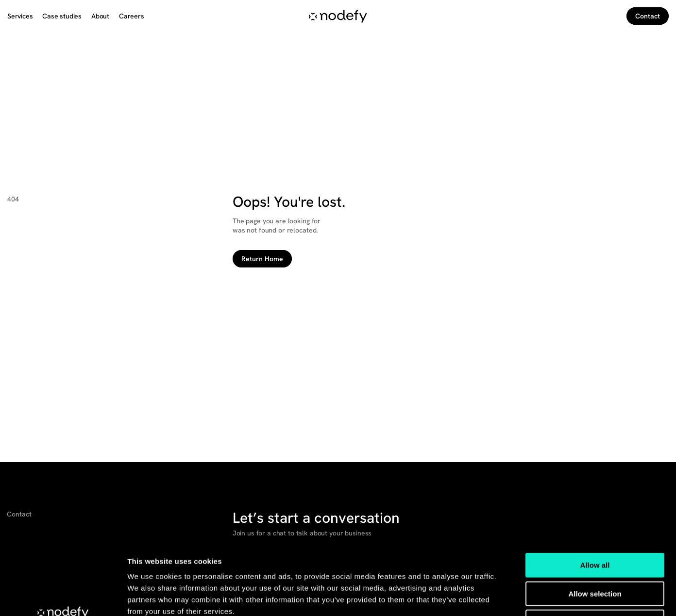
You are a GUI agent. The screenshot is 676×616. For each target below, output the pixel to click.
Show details (510, 597)
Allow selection (595, 526)
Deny (595, 554)
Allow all (595, 497)
